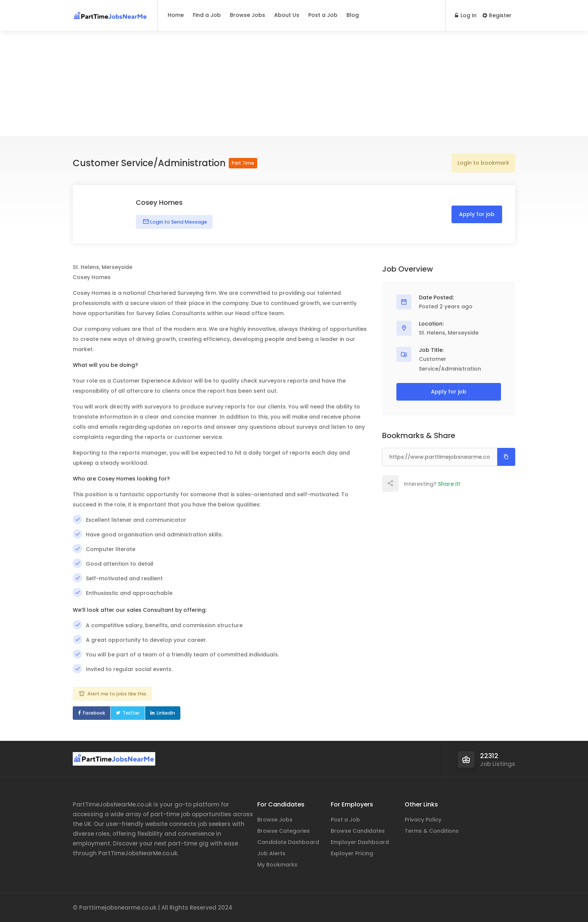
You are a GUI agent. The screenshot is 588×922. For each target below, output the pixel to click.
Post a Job (323, 15)
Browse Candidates (358, 831)
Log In (466, 15)
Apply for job (477, 214)
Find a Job (207, 15)
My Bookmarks (277, 865)
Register (497, 15)
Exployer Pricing (352, 853)
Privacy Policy (423, 820)
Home (176, 15)
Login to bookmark (483, 163)
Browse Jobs (247, 15)
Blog (353, 15)
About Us (287, 15)
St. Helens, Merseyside (449, 333)
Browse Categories (283, 831)
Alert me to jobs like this (117, 694)
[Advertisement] (294, 83)
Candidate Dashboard (288, 842)
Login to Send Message (178, 222)
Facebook (94, 713)
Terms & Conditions (432, 831)
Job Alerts (271, 853)
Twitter (131, 713)
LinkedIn (166, 713)
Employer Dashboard (360, 842)
